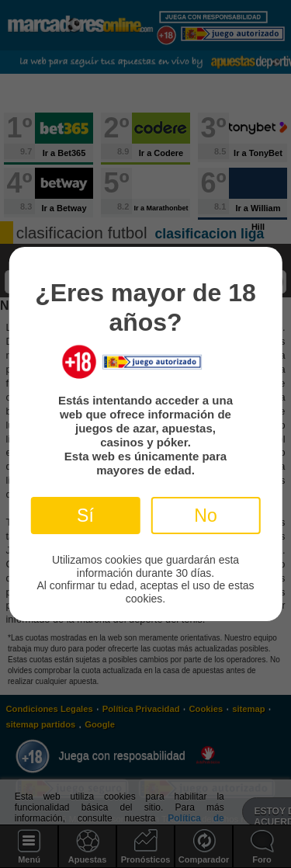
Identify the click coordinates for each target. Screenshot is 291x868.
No (205, 516)
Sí (85, 516)
